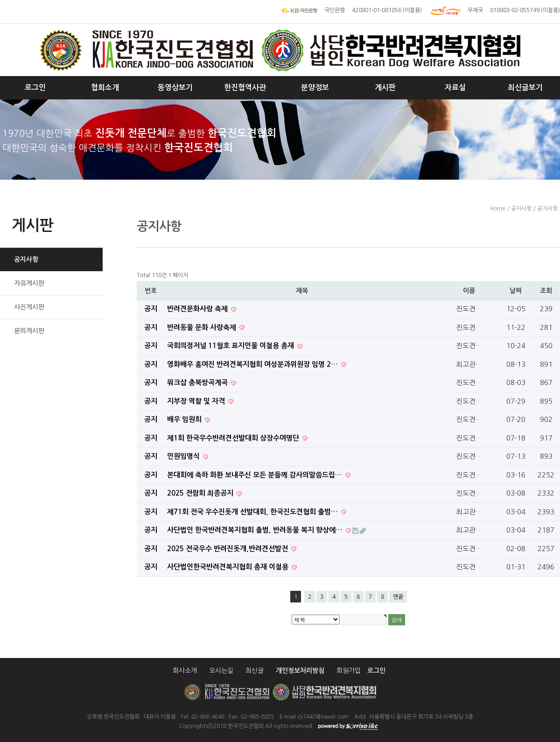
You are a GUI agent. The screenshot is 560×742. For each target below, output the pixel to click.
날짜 (516, 291)
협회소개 (105, 87)
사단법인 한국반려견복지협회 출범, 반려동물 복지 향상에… (256, 530)
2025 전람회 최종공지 (201, 493)
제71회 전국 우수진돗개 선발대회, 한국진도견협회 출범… (253, 512)
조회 (546, 291)
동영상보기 (175, 87)
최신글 (255, 671)
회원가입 (349, 671)
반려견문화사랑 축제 (198, 309)
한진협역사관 (245, 87)
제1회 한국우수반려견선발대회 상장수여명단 (234, 438)
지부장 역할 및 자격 (197, 401)
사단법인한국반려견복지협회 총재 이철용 (229, 567)
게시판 (385, 87)
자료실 (455, 87)
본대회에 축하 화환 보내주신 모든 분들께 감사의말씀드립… (255, 475)
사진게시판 (29, 307)
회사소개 (185, 671)
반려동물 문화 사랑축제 (203, 327)
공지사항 (26, 259)
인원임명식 (184, 456)
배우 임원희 (185, 419)
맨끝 (398, 597)
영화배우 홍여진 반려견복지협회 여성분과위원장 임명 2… (253, 364)
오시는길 (221, 671)
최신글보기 (525, 87)
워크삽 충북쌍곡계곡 (198, 382)
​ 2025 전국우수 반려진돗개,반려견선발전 (228, 549)
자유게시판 (29, 283)
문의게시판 (29, 331)
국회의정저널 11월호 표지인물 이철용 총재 (231, 346)
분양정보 (315, 87)
